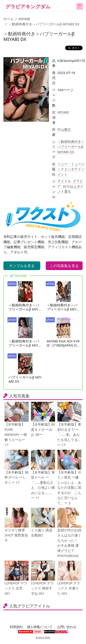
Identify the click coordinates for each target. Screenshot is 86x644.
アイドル (64, 181)
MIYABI (24, 19)
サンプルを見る (22, 266)
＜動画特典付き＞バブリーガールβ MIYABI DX (71, 147)
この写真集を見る (64, 266)
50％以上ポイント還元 (70, 189)
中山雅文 (64, 129)
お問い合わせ (67, 627)
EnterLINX (43, 638)
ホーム (9, 19)
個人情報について (40, 627)
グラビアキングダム (28, 6)
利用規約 (16, 627)
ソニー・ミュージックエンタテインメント (71, 169)
